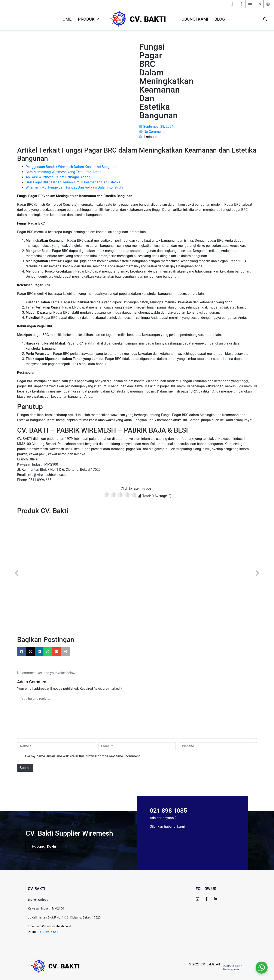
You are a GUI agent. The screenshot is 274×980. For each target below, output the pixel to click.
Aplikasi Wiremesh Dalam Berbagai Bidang (58, 177)
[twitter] (232, 4)
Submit (25, 768)
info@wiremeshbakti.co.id (54, 926)
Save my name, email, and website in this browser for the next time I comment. (82, 756)
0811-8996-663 (48, 932)
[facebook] (241, 4)
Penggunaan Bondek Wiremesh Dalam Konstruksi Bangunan (71, 167)
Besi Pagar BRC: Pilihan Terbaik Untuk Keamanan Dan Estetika (73, 182)
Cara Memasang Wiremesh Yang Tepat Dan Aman (64, 172)
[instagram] (268, 4)
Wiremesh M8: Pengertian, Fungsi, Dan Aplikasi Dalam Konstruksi (75, 187)
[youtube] (250, 4)
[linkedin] (259, 4)
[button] (17, 573)
